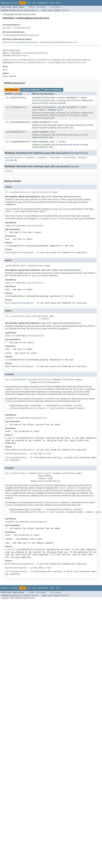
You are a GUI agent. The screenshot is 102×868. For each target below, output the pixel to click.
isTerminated (69, 157)
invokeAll (37, 98)
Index (52, 3)
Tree (34, 3)
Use (29, 3)
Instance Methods (31, 90)
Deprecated (43, 3)
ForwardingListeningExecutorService (59, 42)
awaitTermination (14, 157)
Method (35, 10)
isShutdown (55, 157)
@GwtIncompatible (11, 50)
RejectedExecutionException (19, 252)
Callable (71, 98)
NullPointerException (16, 454)
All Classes (56, 7)
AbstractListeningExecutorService (20, 42)
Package (14, 3)
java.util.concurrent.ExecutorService (61, 197)
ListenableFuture (19, 122)
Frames (32, 7)
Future (19, 98)
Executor (7, 28)
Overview (5, 3)
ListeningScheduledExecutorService (21, 35)
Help (58, 3)
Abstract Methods (53, 90)
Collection (49, 98)
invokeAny (30, 157)
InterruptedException (49, 382)
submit (35, 122)
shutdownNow (11, 160)
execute (9, 171)
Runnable (44, 132)
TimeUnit (52, 110)
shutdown (82, 157)
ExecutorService (22, 28)
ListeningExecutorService (34, 53)
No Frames (41, 7)
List (12, 98)
